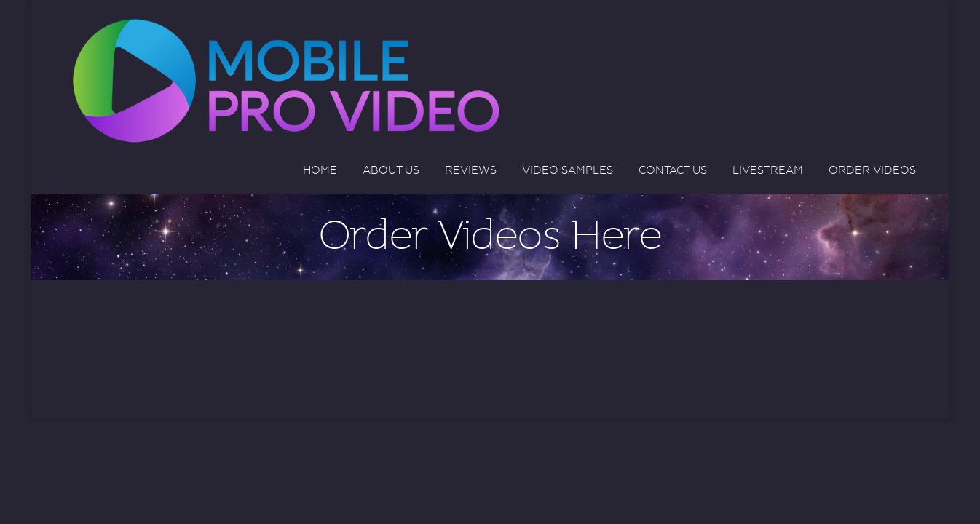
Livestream (768, 170)
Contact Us (673, 170)
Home (320, 170)
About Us (391, 170)
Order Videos (872, 170)
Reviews (471, 170)
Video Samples (568, 170)
